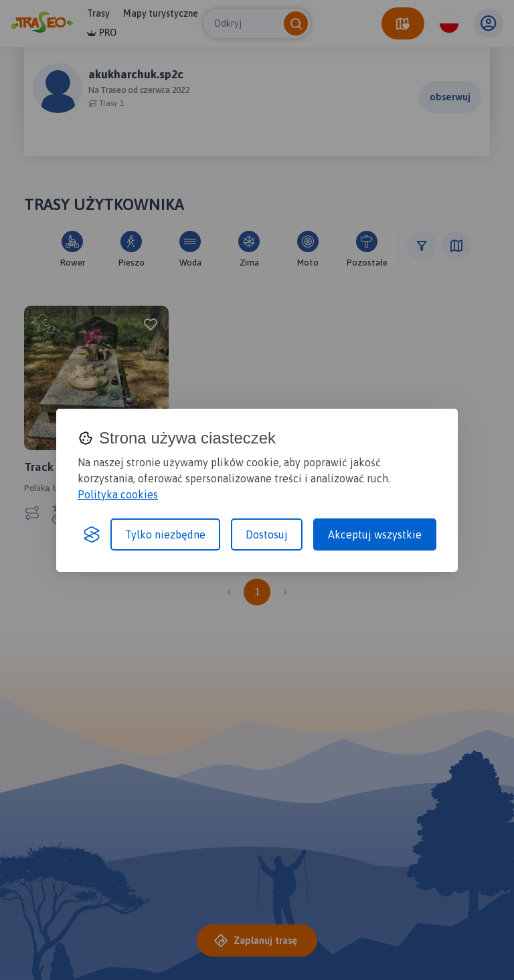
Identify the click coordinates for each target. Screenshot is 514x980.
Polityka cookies (118, 494)
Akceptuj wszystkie (375, 534)
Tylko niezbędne (165, 534)
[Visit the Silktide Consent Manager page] (92, 534)
